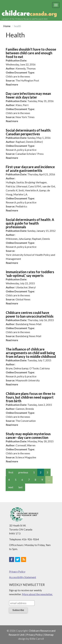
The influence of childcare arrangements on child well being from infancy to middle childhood (31, 353)
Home (7, 26)
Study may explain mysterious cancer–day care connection (28, 436)
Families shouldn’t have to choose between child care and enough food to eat (31, 53)
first (11, 472)
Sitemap (49, 635)
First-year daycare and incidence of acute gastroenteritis (30, 169)
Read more (12, 84)
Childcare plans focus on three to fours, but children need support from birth (31, 397)
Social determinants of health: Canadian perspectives (28, 132)
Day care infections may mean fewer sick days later (28, 95)
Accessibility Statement (23, 577)
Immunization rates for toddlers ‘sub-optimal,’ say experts (30, 274)
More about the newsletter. (37, 594)
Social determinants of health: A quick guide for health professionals (30, 223)
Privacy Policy (17, 571)
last (20, 487)
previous (23, 472)
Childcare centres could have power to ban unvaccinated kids (30, 314)
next (11, 487)
